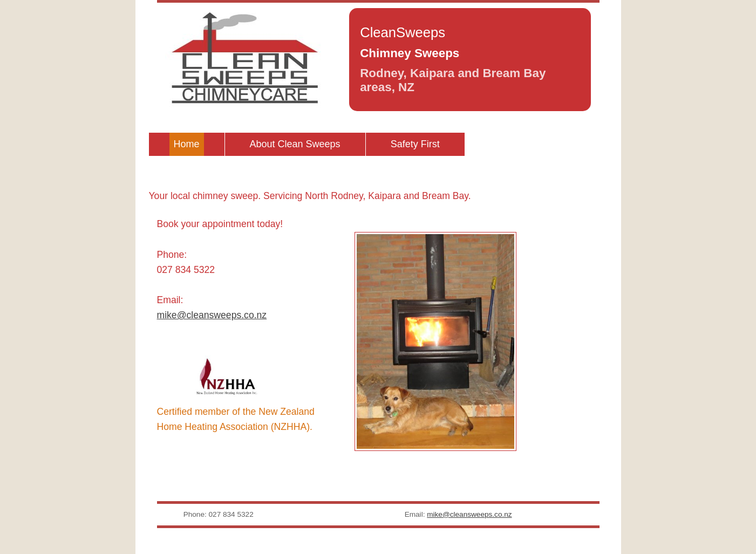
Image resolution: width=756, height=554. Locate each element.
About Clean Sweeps (295, 144)
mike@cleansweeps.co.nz (212, 315)
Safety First (415, 144)
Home (187, 144)
